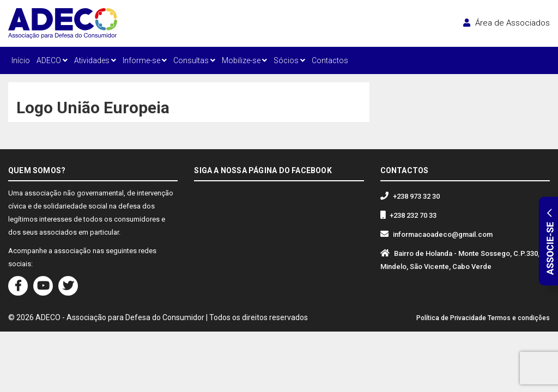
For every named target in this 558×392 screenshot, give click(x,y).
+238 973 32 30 (416, 196)
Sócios (289, 60)
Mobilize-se (244, 60)
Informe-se (145, 60)
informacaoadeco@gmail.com (443, 234)
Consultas (194, 60)
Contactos (330, 60)
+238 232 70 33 (413, 215)
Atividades (95, 60)
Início (21, 60)
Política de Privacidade (451, 318)
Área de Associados (507, 23)
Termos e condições (519, 318)
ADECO (52, 60)
